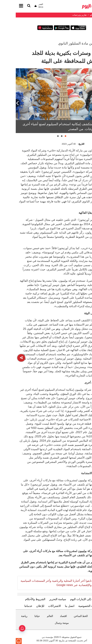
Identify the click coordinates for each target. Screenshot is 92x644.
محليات (83, 616)
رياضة (8, 616)
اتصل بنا (54, 606)
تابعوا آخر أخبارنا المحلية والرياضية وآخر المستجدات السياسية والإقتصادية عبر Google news (40, 583)
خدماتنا (13, 606)
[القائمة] (13, 6)
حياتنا (21, 616)
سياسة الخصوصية (73, 606)
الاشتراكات (39, 606)
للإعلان (24, 606)
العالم (34, 616)
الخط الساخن (65, 616)
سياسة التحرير (42, 599)
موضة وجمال (46, 623)
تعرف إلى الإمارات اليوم (68, 599)
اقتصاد (48, 616)
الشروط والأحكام (20, 599)
